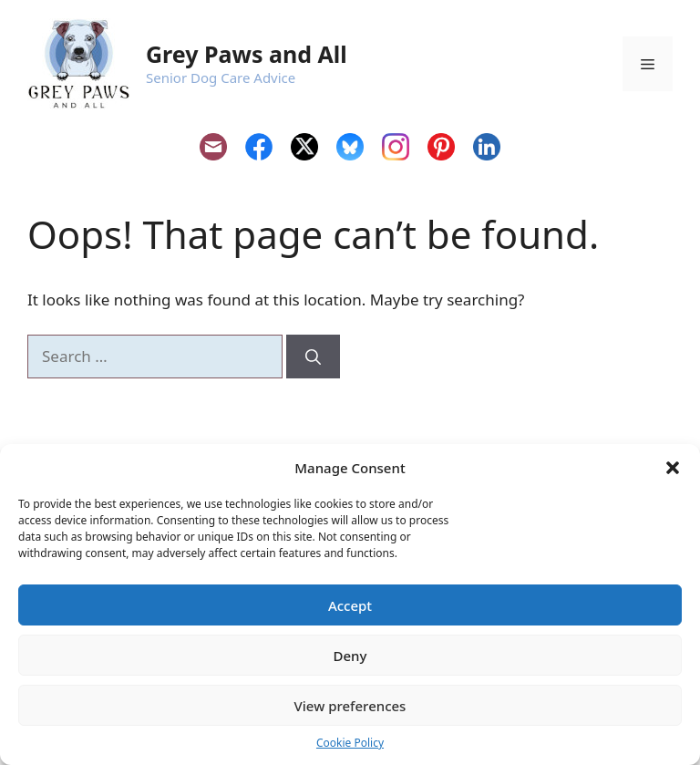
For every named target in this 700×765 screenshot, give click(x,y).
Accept (350, 605)
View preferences (350, 706)
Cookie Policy (350, 743)
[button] (673, 468)
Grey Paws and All (247, 54)
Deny (350, 656)
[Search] (313, 357)
